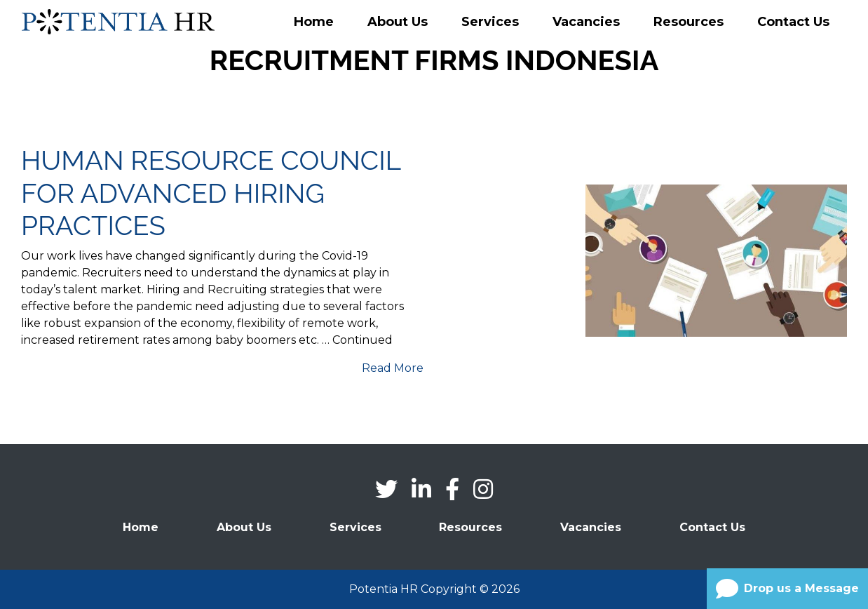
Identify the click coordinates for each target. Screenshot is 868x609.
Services (490, 22)
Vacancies (586, 22)
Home (314, 22)
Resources (689, 22)
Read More (393, 368)
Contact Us (793, 22)
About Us (398, 22)
